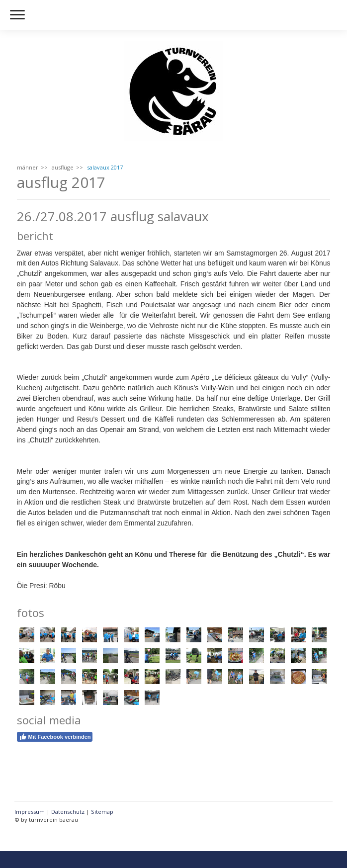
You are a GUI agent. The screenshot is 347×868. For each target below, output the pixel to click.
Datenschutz (68, 812)
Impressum (30, 812)
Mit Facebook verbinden (55, 737)
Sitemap (102, 812)
